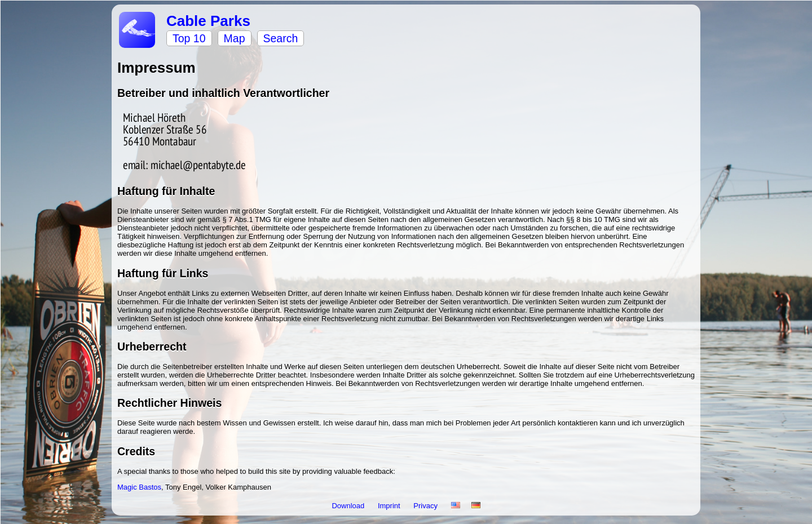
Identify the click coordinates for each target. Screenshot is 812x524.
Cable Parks (208, 21)
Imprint (390, 506)
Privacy (426, 506)
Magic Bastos (139, 487)
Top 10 (189, 38)
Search (281, 38)
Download (349, 506)
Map (235, 38)
